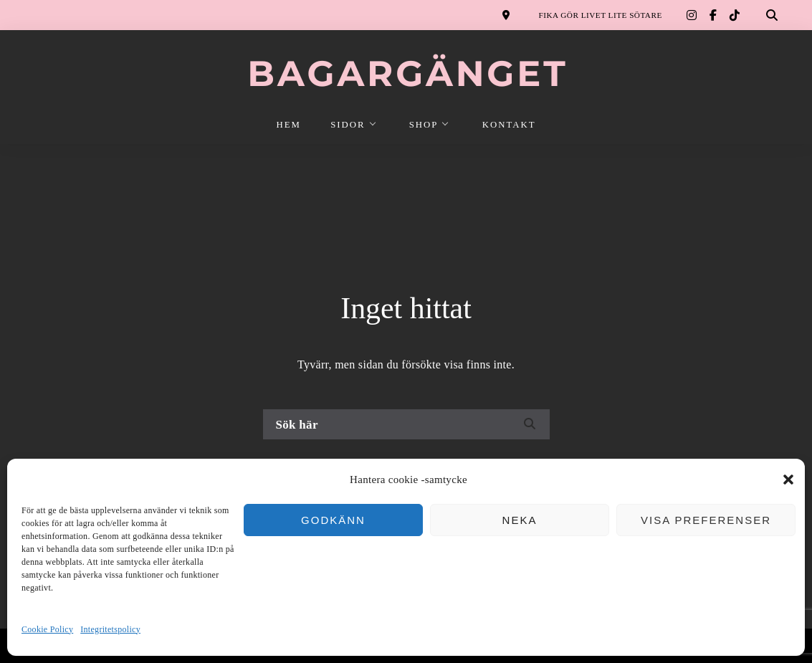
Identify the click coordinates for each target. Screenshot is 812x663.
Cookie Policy (47, 629)
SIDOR (348, 125)
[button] (788, 480)
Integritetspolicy (110, 629)
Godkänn (333, 520)
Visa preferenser (706, 520)
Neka (520, 520)
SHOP (424, 125)
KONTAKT (509, 125)
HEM (289, 125)
